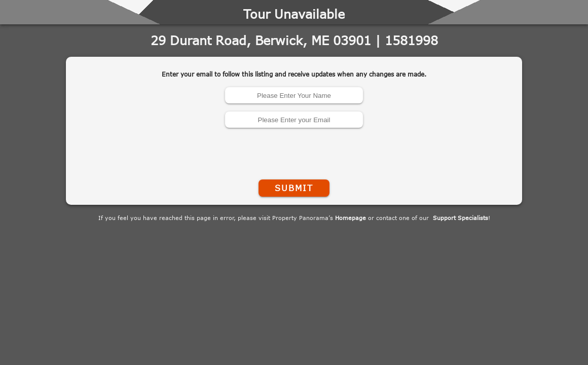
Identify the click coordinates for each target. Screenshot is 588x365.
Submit (294, 188)
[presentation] (294, 152)
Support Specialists (461, 218)
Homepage (351, 218)
